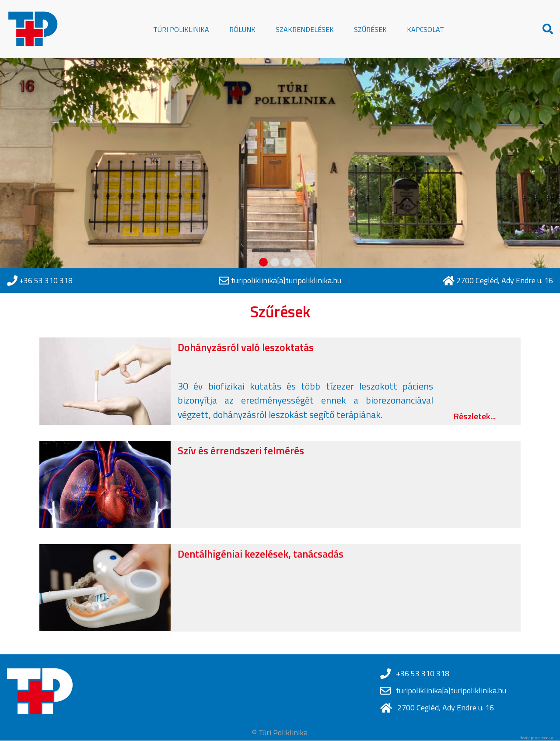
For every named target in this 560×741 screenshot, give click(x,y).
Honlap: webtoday (536, 738)
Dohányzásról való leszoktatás (246, 347)
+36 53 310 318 (46, 281)
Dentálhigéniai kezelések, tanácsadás (261, 554)
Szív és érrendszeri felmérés (241, 450)
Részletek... (474, 416)
